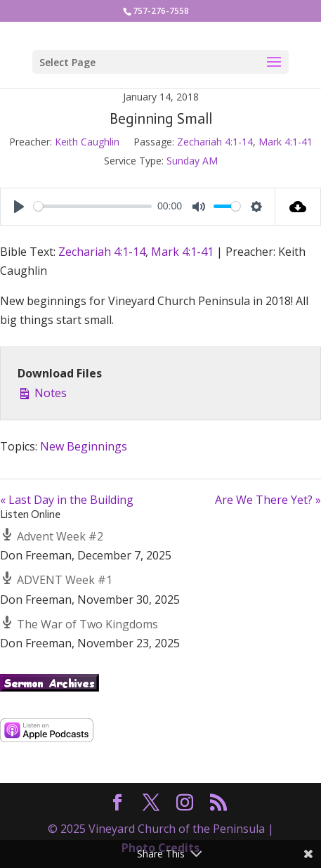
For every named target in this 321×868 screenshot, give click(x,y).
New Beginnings (84, 446)
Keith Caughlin (87, 142)
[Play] (19, 207)
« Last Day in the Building (67, 500)
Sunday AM (192, 161)
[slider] (93, 206)
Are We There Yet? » (268, 500)
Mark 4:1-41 (286, 142)
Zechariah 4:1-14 (215, 142)
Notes (42, 392)
